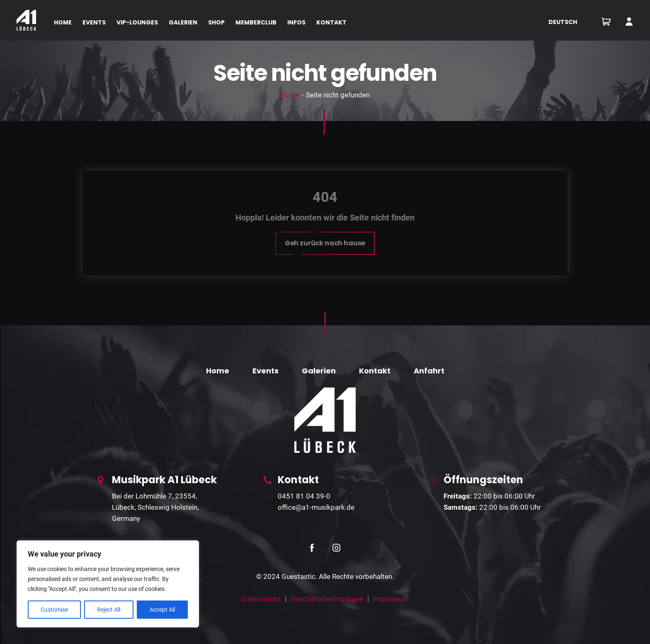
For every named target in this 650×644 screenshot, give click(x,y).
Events (266, 371)
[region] (108, 584)
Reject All (109, 610)
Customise (54, 610)
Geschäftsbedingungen (327, 599)
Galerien (319, 371)
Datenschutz (261, 599)
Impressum (391, 599)
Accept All (162, 610)
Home (289, 95)
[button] (325, 243)
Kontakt (375, 371)
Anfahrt (429, 371)
